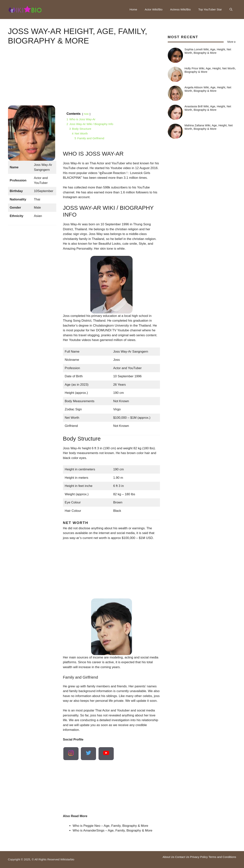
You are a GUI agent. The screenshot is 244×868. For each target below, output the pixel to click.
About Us (168, 857)
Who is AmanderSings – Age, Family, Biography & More (112, 830)
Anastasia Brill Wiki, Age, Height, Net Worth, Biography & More (208, 108)
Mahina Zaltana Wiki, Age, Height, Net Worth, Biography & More (209, 127)
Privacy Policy (199, 857)
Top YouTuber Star (210, 9)
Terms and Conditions (222, 857)
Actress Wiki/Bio (180, 9)
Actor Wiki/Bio (154, 9)
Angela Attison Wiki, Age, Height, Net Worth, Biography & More (208, 89)
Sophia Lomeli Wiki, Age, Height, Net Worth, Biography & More (208, 51)
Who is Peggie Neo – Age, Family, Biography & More (110, 826)
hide (86, 114)
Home (133, 9)
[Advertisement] (84, 79)
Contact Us (182, 857)
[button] (231, 9)
